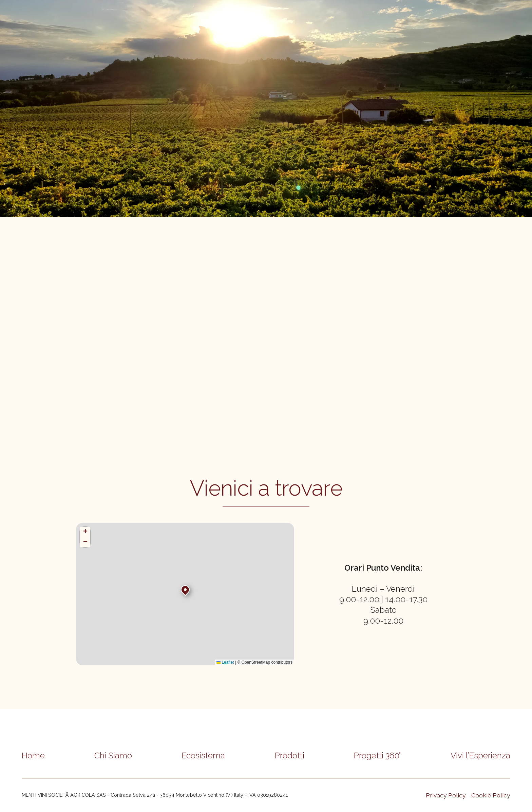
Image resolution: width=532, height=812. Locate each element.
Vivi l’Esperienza (480, 755)
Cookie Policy (491, 795)
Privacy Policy (446, 795)
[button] (185, 590)
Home (33, 755)
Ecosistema (203, 755)
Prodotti (290, 755)
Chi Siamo (113, 755)
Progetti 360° (377, 755)
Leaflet (225, 662)
